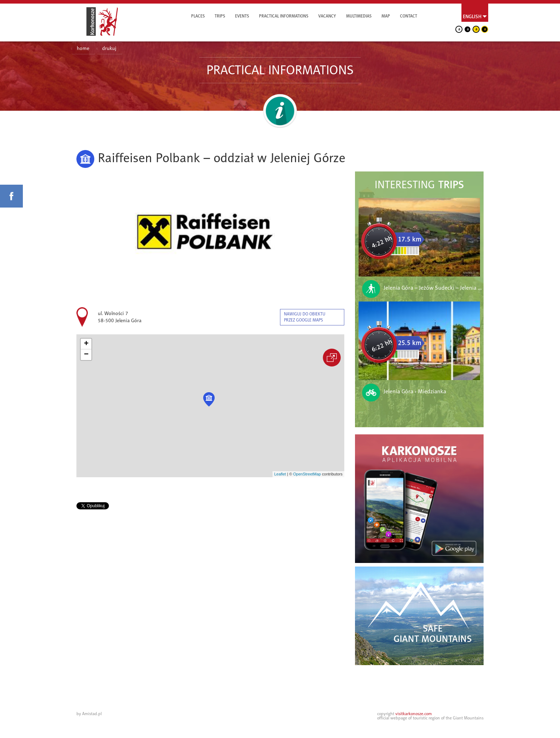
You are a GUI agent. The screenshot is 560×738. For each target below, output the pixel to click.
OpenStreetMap (307, 474)
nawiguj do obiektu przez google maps (305, 317)
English (472, 16)
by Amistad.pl (89, 714)
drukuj (109, 48)
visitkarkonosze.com (414, 714)
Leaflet (280, 474)
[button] (209, 399)
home (83, 48)
